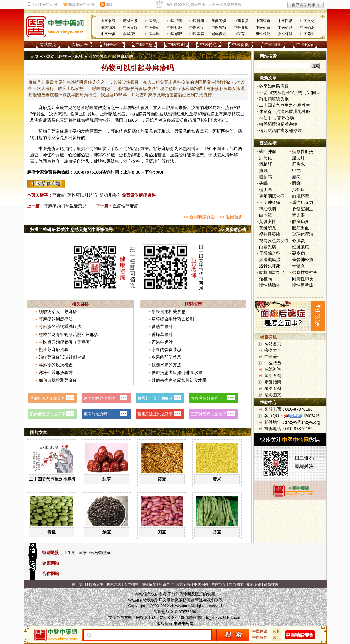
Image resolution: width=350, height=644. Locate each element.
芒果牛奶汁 (162, 342)
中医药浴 (307, 28)
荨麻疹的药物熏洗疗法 (60, 327)
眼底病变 (301, 221)
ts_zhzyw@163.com (224, 617)
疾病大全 (80, 45)
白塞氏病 (268, 247)
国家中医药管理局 (94, 553)
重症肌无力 (303, 202)
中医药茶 (263, 28)
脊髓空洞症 (303, 209)
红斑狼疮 (301, 247)
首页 (34, 56)
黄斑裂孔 (268, 228)
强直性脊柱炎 (305, 272)
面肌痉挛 (301, 196)
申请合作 (166, 584)
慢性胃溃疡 (303, 285)
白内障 (265, 215)
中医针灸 (108, 34)
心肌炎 (298, 241)
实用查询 (273, 376)
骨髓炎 (298, 266)
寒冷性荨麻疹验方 (56, 373)
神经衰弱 (268, 209)
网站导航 (219, 584)
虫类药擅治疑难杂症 (278, 124)
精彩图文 (273, 395)
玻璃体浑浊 (303, 234)
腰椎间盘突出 (272, 272)
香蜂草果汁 (162, 334)
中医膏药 (152, 28)
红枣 (107, 479)
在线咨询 (273, 369)
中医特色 (208, 45)
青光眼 (298, 215)
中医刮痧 (175, 28)
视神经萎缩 (270, 234)
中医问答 (273, 45)
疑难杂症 (112, 45)
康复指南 (273, 382)
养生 (276, 638)
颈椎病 (265, 279)
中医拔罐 (130, 28)
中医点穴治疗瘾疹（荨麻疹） (66, 342)
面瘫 (296, 183)
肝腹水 (298, 164)
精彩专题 (273, 388)
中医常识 (176, 45)
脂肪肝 (298, 158)
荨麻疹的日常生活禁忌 (65, 206)
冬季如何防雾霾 (274, 86)
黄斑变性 (268, 221)
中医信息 (144, 45)
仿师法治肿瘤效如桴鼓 (280, 131)
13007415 (311, 416)
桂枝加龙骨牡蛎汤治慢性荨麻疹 (68, 334)
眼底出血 (301, 228)
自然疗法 (130, 34)
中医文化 (307, 21)
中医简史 (152, 21)
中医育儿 (241, 34)
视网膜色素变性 (274, 241)
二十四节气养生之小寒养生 (55, 479)
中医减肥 (175, 34)
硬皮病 (298, 253)
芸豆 (217, 532)
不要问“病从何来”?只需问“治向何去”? (294, 92)
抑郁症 (298, 190)
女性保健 (285, 34)
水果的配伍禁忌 (166, 357)
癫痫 (296, 177)
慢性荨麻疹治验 (54, 350)
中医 (43, 148)
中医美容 (197, 34)
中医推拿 (241, 28)
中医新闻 (197, 21)
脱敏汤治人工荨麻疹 (58, 311)
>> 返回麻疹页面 (199, 217)
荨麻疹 (59, 195)
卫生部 (70, 553)
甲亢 (296, 171)
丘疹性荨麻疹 (125, 206)
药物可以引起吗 (82, 195)
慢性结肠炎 (270, 285)
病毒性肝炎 (303, 151)
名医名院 (108, 21)
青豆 (52, 532)
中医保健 (241, 45)
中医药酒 (285, 28)
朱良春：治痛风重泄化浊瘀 (285, 111)
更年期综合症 (272, 196)
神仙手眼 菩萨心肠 (277, 118)
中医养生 (307, 34)
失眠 (263, 183)
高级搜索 (271, 584)
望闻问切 (219, 21)
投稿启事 (96, 584)
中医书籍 (175, 21)
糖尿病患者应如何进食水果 (177, 373)
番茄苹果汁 (162, 327)
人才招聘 (131, 584)
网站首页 (48, 45)
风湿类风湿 (270, 260)
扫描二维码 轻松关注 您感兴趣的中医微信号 (72, 230)
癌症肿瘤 (268, 151)
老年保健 (219, 34)
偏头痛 (265, 190)
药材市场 (130, 21)
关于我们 (79, 584)
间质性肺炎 (303, 279)
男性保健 (263, 34)
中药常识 (241, 21)
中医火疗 (197, 28)
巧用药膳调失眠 (274, 99)
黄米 (217, 479)
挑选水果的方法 (166, 365)
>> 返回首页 (231, 217)
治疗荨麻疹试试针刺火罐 (62, 357)
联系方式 (114, 584)
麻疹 (79, 56)
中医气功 (219, 28)
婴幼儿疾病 (57, 56)
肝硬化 (265, 158)
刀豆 (162, 532)
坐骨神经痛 (303, 260)
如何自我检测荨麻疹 (58, 380)
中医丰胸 (152, 34)
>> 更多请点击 (233, 230)
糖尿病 (265, 177)
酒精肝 (265, 164)
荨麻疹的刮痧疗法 (56, 319)
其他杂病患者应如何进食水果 (179, 380)
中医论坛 (305, 45)
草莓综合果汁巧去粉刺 (173, 319)
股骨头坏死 (270, 266)
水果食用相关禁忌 (168, 311)
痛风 (263, 171)
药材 (276, 631)
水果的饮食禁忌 (166, 350)
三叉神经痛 (270, 202)
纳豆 (107, 532)
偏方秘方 (108, 28)
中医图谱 (285, 21)
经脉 (183, 155)
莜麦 (162, 479)
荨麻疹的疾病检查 (56, 365)
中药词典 (263, 21)
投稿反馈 (149, 584)
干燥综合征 (270, 253)
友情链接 (184, 584)
